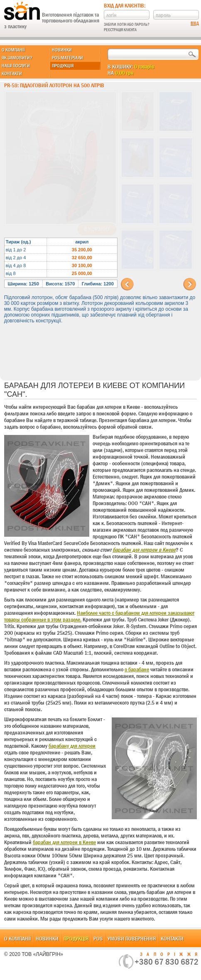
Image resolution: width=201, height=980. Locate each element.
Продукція (63, 66)
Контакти (12, 74)
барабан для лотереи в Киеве (144, 550)
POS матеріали (67, 58)
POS (98, 938)
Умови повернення (132, 938)
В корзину (97, 229)
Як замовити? (17, 58)
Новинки (62, 50)
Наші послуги (16, 66)
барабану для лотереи (72, 746)
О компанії (13, 50)
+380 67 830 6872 (167, 962)
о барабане (137, 669)
